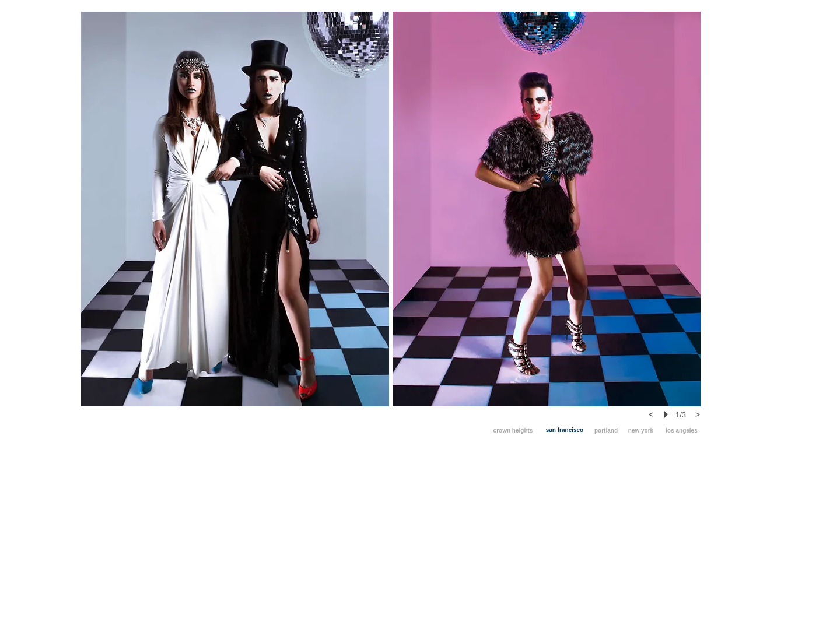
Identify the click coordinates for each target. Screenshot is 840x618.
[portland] (606, 431)
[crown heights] (513, 431)
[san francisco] (565, 430)
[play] (668, 415)
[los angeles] (682, 431)
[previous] (651, 415)
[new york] (641, 431)
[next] (698, 415)
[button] (235, 209)
